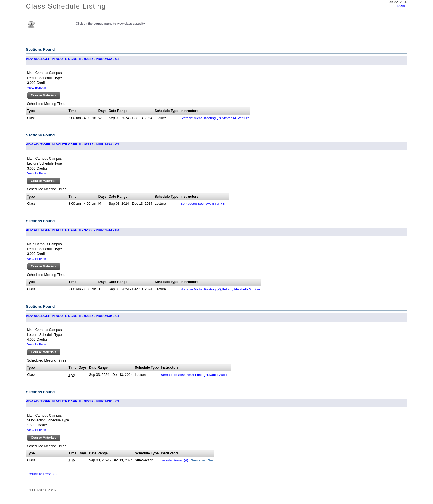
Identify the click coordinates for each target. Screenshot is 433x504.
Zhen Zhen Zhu (201, 460)
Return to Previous (42, 474)
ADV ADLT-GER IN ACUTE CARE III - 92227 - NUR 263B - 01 (72, 316)
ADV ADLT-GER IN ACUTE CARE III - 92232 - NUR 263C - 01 (72, 401)
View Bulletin (36, 87)
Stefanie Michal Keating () (201, 118)
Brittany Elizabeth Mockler (241, 289)
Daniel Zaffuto (219, 375)
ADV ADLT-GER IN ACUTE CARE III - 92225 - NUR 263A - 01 (72, 59)
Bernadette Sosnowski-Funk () (204, 204)
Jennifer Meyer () (175, 460)
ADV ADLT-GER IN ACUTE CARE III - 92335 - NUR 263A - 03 (72, 230)
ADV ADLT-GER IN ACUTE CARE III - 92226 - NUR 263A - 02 (72, 144)
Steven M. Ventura (235, 118)
